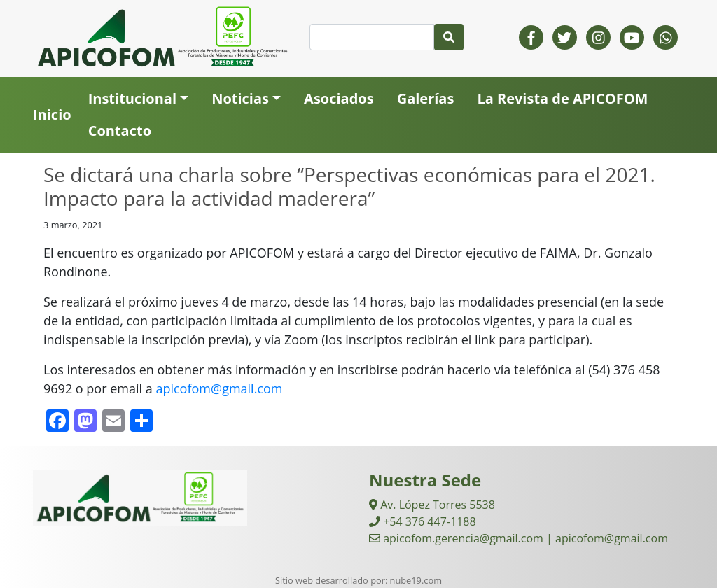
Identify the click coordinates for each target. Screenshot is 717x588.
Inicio (52, 114)
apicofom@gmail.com (219, 388)
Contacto (120, 131)
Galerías (426, 98)
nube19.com (416, 580)
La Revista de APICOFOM (562, 98)
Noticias (240, 98)
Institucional (132, 98)
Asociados (339, 98)
